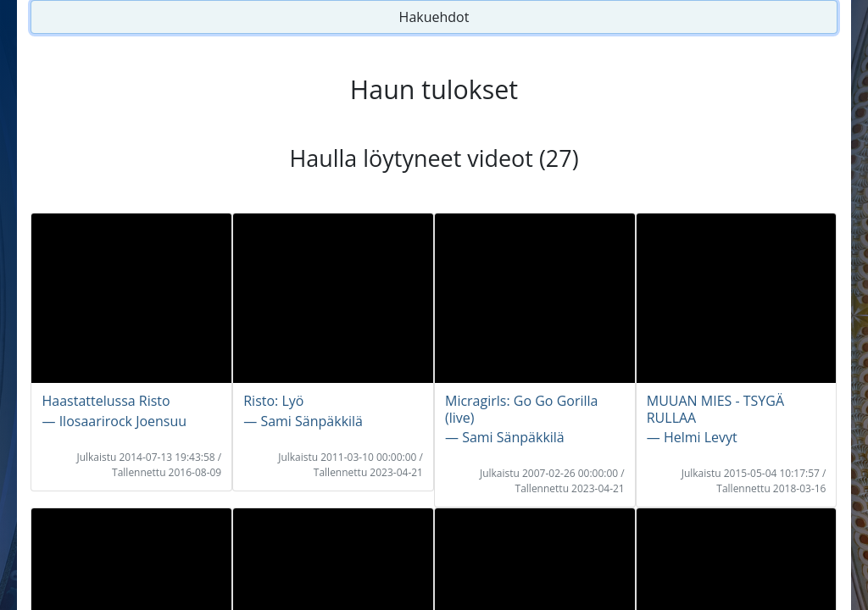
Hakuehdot (434, 17)
